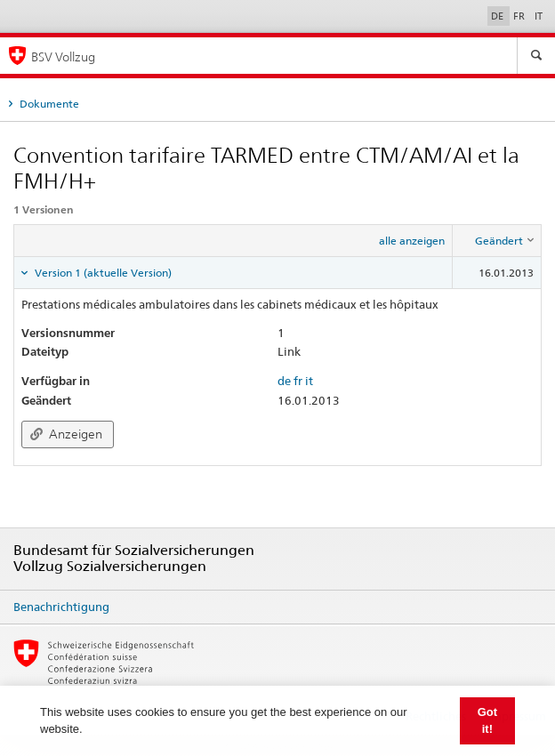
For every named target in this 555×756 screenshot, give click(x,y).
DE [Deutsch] (499, 16)
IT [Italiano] (539, 16)
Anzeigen (66, 434)
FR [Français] (520, 16)
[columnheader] (497, 240)
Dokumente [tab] (48, 104)
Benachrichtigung (61, 607)
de (284, 381)
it (309, 381)
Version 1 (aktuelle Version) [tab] (102, 273)
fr (298, 381)
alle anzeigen (412, 241)
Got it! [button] (487, 721)
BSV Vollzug (63, 56)
